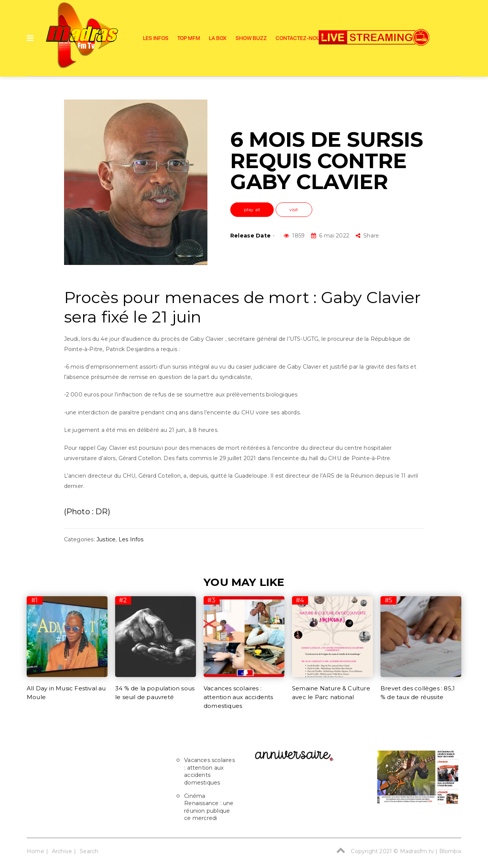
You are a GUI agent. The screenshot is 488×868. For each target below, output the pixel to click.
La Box (218, 38)
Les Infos (156, 38)
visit (294, 209)
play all (252, 209)
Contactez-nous (300, 38)
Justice (106, 539)
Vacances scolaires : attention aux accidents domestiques (238, 697)
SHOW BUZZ (251, 38)
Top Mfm (189, 38)
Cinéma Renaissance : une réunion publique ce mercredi (209, 807)
